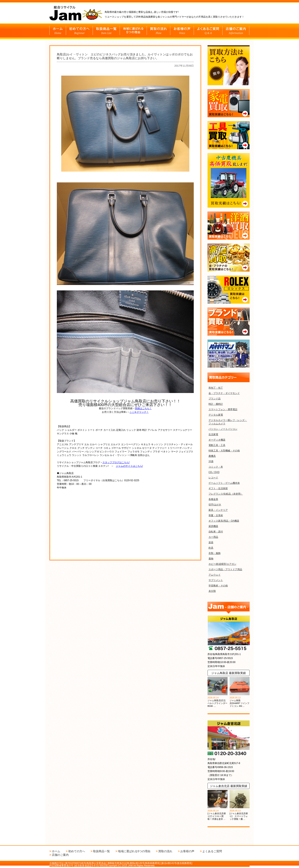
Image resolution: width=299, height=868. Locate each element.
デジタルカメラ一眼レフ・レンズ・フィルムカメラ (228, 422)
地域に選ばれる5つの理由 (134, 851)
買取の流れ (165, 851)
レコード (213, 478)
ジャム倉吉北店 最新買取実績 (229, 786)
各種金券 (213, 499)
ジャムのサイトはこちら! (129, 466)
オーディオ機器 (217, 440)
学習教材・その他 (218, 586)
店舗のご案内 (60, 855)
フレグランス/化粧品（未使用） (226, 494)
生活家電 (213, 434)
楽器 (211, 542)
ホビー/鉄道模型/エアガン (222, 564)
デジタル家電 (216, 415)
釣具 (211, 548)
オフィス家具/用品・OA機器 (224, 521)
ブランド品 (215, 399)
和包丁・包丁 (216, 388)
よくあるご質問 (212, 851)
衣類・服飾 (215, 553)
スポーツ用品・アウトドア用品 (225, 569)
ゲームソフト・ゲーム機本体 (224, 483)
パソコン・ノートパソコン (223, 429)
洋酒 (211, 461)
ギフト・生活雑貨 (218, 488)
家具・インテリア (218, 510)
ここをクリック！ (139, 412)
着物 (211, 559)
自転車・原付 (216, 532)
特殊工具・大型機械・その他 (224, 451)
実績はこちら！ (143, 408)
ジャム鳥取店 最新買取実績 (229, 673)
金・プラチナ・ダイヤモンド (224, 393)
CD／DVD (214, 472)
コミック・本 (216, 467)
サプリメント (216, 580)
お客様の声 (187, 851)
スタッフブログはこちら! (116, 462)
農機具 (212, 456)
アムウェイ (215, 575)
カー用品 (213, 537)
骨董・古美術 (216, 515)
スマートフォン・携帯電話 (223, 409)
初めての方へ (77, 851)
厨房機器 (213, 526)
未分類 (212, 591)
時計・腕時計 (216, 404)
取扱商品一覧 (101, 851)
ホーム (56, 851)
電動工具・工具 (217, 445)
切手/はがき (215, 505)
